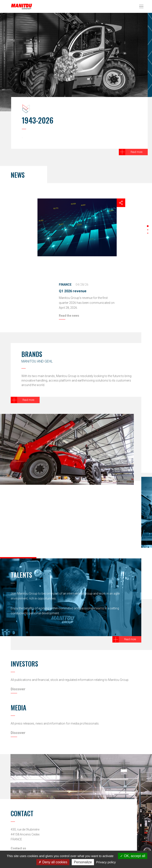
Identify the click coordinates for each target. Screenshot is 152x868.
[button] (148, 226)
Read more (136, 152)
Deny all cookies (53, 862)
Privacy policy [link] (106, 862)
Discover (18, 689)
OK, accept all (133, 856)
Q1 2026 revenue (73, 291)
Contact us (18, 848)
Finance (65, 285)
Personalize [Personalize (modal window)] (83, 862)
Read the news (69, 316)
